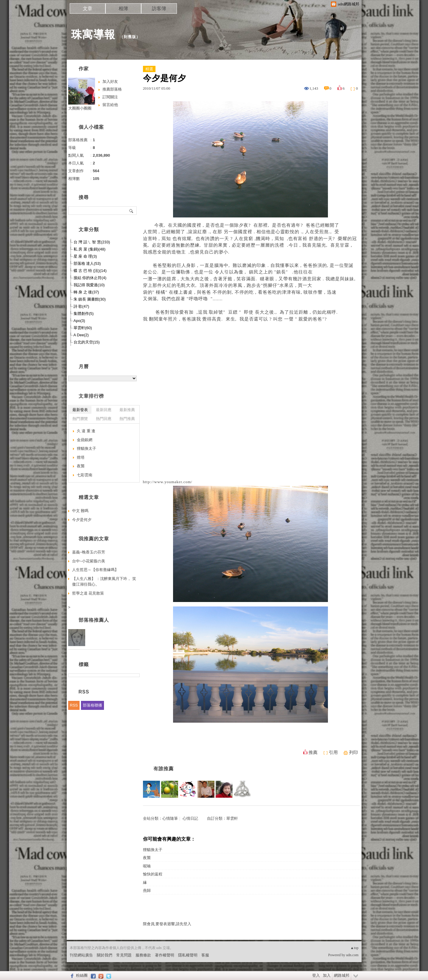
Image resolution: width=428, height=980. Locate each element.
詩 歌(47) (81, 306)
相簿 (123, 8)
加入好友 (110, 81)
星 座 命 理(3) (85, 256)
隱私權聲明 (188, 955)
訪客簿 (159, 8)
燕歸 (147, 890)
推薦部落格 (112, 89)
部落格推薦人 (94, 620)
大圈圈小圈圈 (80, 108)
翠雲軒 (232, 818)
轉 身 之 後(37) (86, 292)
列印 (354, 752)
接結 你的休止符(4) (90, 278)
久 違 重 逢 (86, 431)
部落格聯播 (92, 705)
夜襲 (147, 858)
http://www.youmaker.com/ (168, 482)
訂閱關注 (110, 97)
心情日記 (190, 818)
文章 (88, 8)
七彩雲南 (85, 475)
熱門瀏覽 (80, 419)
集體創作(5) (84, 314)
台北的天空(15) (87, 342)
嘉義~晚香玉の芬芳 (89, 552)
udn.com (352, 955)
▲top (354, 948)
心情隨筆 (170, 818)
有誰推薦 (164, 769)
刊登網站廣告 (81, 955)
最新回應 (104, 410)
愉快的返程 (153, 874)
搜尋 (131, 211)
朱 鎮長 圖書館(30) (90, 299)
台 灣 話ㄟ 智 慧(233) (92, 242)
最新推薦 (127, 410)
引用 (333, 752)
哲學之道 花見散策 (88, 593)
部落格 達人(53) (87, 263)
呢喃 (147, 866)
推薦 (313, 752)
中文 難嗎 (80, 511)
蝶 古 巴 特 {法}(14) (90, 271)
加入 (327, 975)
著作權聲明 (165, 955)
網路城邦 (342, 975)
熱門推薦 (127, 419)
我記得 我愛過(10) (89, 285)
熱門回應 (104, 419)
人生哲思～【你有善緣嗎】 (95, 570)
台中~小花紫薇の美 (89, 561)
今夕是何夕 (82, 520)
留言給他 (110, 105)
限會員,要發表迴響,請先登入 (167, 924)
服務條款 (143, 955)
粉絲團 (82, 975)
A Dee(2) (81, 335)
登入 (316, 975)
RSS (74, 705)
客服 (205, 955)
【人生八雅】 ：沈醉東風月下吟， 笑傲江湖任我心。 (104, 582)
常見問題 (124, 955)
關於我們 (105, 955)
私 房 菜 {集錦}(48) (90, 249)
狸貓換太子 (153, 850)
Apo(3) (79, 321)
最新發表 (80, 410)
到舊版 (130, 37)
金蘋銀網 (85, 440)
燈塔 (81, 457)
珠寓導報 (93, 34)
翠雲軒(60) (83, 328)
